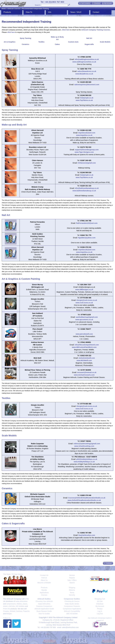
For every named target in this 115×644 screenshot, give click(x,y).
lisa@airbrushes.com (87, 535)
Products (7, 12)
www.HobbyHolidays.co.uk (84, 462)
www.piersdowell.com (84, 334)
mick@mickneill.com (87, 358)
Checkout (100, 604)
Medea (19, 604)
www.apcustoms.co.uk (84, 320)
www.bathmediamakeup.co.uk (84, 191)
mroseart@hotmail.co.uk (87, 372)
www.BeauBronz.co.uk (84, 74)
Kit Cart (100, 601)
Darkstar (19, 611)
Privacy (100, 609)
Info (50, 12)
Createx (6, 611)
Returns (72, 590)
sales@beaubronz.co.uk (87, 71)
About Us (44, 580)
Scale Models (105, 42)
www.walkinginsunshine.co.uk (84, 62)
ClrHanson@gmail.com (87, 163)
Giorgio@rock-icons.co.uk (87, 300)
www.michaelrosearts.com (84, 375)
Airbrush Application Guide (44, 609)
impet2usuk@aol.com (87, 133)
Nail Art (89, 38)
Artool (5, 606)
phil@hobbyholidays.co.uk (87, 459)
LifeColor (12, 606)
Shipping (72, 588)
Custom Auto (73, 42)
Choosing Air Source (72, 601)
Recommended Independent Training (35, 9)
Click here (66, 30)
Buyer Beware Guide (44, 611)
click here (11, 32)
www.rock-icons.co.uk (84, 303)
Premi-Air (7, 609)
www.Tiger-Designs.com (84, 152)
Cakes (57, 44)
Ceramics (26, 44)
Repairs (72, 578)
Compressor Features (72, 606)
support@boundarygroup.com (87, 150)
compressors (11, 604)
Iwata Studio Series (72, 604)
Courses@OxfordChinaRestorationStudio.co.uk (87, 498)
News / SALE (76, 12)
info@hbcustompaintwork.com (87, 345)
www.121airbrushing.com (84, 446)
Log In (100, 611)
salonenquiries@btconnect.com (87, 85)
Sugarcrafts (89, 44)
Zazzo (25, 604)
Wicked (13, 611)
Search (37, 5)
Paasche (26, 611)
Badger (9, 614)
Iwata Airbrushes (44, 604)
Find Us (44, 578)
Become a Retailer (44, 583)
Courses (44, 595)
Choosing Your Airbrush (44, 601)
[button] (85, 3)
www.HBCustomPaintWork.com (84, 347)
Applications (44, 593)
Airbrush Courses (14, 9)
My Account (100, 606)
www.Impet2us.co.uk (84, 135)
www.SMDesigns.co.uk (84, 290)
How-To (29, 12)
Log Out (100, 614)
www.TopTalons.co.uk (84, 100)
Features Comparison (44, 606)
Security (72, 595)
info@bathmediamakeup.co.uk (87, 188)
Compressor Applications (72, 609)
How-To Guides (44, 614)
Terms (72, 593)
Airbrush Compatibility (72, 611)
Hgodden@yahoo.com (87, 238)
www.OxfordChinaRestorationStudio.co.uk (84, 500)
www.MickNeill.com (84, 360)
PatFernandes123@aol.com (87, 223)
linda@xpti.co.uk (87, 98)
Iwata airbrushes (21, 601)
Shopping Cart (100, 599)
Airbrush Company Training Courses (96, 30)
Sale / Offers (72, 580)
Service (72, 575)
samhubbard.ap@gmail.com (87, 317)
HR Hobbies (20, 606)
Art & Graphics (10, 42)
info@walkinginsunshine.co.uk (87, 59)
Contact (96, 12)
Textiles (41, 42)
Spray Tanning (25, 38)
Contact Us (44, 575)
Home (4, 9)
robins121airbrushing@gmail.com (87, 444)
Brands (44, 590)
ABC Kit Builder (72, 614)
